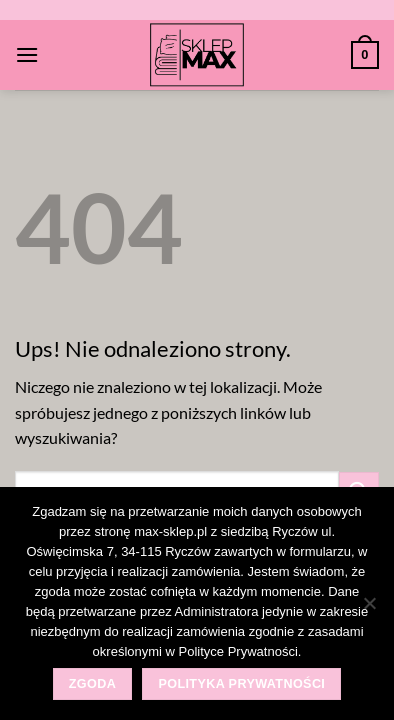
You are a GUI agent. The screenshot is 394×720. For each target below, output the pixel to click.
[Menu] (27, 54)
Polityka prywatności (241, 684)
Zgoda (92, 684)
